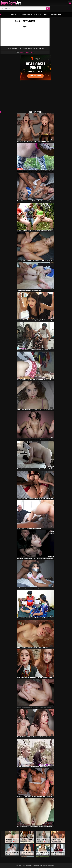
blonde (22, 52)
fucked (27, 52)
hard (32, 52)
